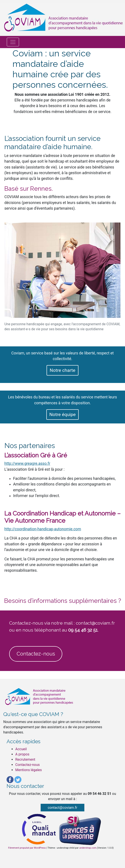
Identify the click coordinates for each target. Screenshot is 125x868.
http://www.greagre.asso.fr (27, 463)
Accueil (21, 749)
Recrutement (25, 759)
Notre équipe (62, 414)
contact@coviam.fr (62, 808)
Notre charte (62, 370)
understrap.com (88, 848)
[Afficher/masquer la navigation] (13, 42)
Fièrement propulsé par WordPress (27, 848)
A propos (22, 754)
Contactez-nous (36, 654)
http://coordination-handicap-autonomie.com (43, 529)
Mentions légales (29, 770)
